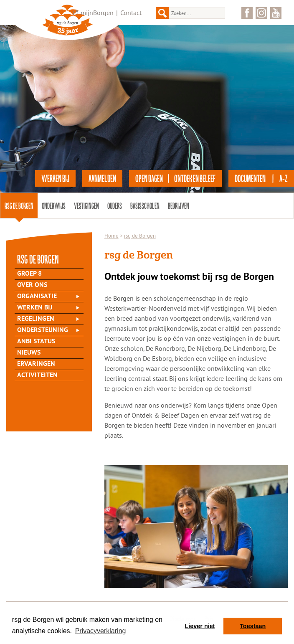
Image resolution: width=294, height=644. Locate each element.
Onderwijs (54, 205)
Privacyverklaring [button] (101, 631)
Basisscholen (145, 205)
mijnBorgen (97, 13)
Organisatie (37, 297)
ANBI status (36, 342)
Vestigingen (86, 205)
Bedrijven (179, 205)
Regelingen (36, 319)
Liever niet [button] (200, 626)
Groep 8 (29, 274)
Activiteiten (37, 375)
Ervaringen (36, 364)
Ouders (115, 205)
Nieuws (29, 353)
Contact (131, 13)
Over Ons (32, 285)
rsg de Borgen (19, 205)
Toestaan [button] (253, 626)
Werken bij (35, 308)
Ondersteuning (43, 330)
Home (112, 236)
